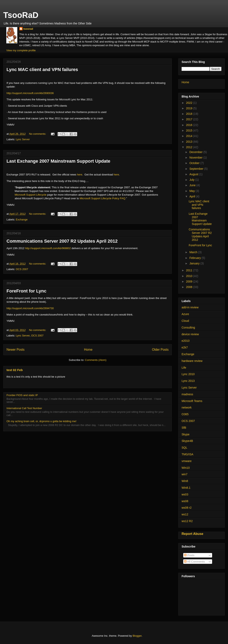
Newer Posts (15, 350)
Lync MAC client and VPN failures (42, 70)
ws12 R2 (187, 521)
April (193, 196)
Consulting (188, 327)
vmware (187, 461)
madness (187, 394)
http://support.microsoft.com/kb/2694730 (30, 308)
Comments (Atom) (96, 360)
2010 (190, 276)
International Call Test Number (24, 408)
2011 (190, 270)
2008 (190, 287)
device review (190, 334)
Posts (189, 555)
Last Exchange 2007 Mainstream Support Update (58, 161)
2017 (190, 119)
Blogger (137, 636)
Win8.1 (186, 488)
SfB (184, 428)
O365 (185, 414)
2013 (190, 142)
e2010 (186, 341)
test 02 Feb (15, 370)
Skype (186, 434)
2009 (190, 281)
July (192, 180)
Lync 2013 (188, 381)
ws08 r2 (187, 508)
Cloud (185, 321)
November (196, 158)
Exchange (22, 220)
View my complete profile (21, 50)
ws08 (185, 501)
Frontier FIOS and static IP (22, 395)
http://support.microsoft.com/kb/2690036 (30, 93)
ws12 (185, 514)
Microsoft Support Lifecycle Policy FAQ (102, 198)
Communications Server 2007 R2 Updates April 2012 (62, 241)
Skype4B (187, 441)
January (195, 263)
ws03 (185, 494)
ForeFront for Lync (26, 291)
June (193, 185)
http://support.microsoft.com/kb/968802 (48, 248)
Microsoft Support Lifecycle (31, 195)
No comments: (38, 134)
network (187, 407)
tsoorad (28, 29)
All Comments (194, 562)
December (196, 152)
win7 (185, 474)
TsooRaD (21, 15)
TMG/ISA (187, 454)
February (195, 258)
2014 (190, 136)
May (192, 191)
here (80, 175)
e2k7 (185, 347)
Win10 (186, 468)
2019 (190, 108)
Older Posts (160, 350)
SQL (184, 448)
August (194, 174)
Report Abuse (192, 534)
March (194, 252)
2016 (190, 125)
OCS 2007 (22, 269)
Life (184, 368)
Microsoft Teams (192, 401)
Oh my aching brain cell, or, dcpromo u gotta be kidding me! (41, 421)
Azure (185, 314)
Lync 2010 (188, 374)
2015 (190, 130)
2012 (190, 147)
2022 (190, 103)
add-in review (190, 307)
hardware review (192, 361)
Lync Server (23, 139)
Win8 (185, 481)
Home (88, 350)
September (197, 169)
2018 (190, 114)
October (195, 163)
